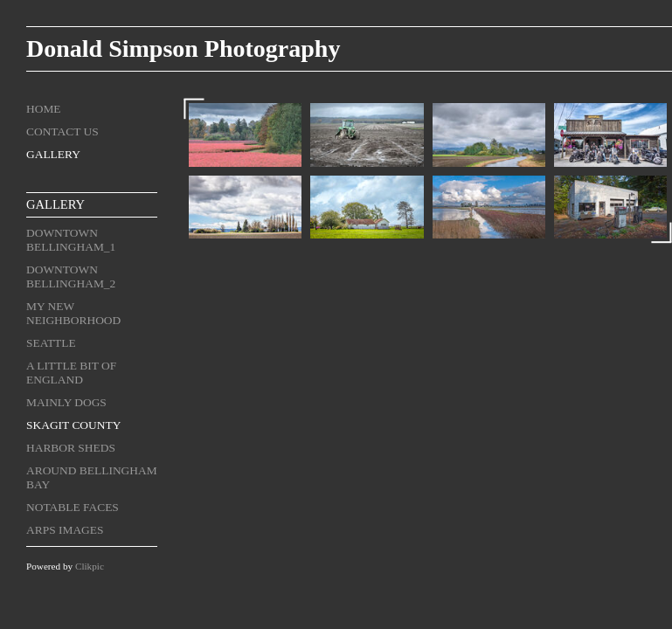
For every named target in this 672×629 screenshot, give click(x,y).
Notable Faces (73, 507)
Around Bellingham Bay (92, 477)
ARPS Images (65, 530)
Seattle (51, 343)
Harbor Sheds (71, 448)
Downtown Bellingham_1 (71, 240)
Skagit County (73, 425)
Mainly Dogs (66, 402)
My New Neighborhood (73, 313)
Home (44, 109)
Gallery (53, 154)
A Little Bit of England (71, 373)
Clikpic (90, 566)
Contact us (62, 131)
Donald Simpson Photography (183, 48)
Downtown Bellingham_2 (71, 276)
